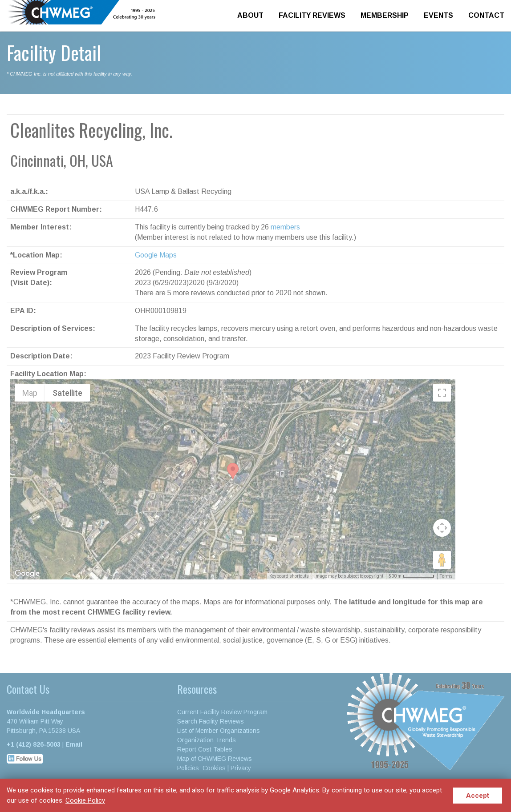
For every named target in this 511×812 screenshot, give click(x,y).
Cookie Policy (85, 800)
